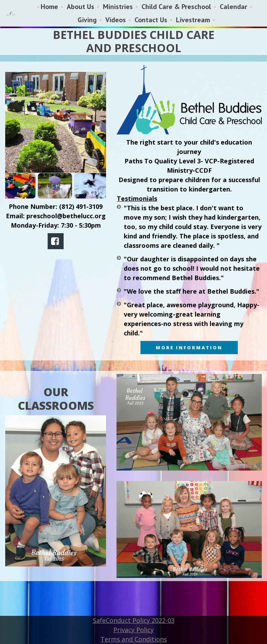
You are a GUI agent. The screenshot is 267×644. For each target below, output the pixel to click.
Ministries (118, 7)
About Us (80, 7)
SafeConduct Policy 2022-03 (134, 620)
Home (49, 7)
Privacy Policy (133, 630)
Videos (116, 20)
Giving (87, 20)
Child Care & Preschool (176, 7)
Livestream (193, 20)
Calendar (233, 7)
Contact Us (151, 20)
